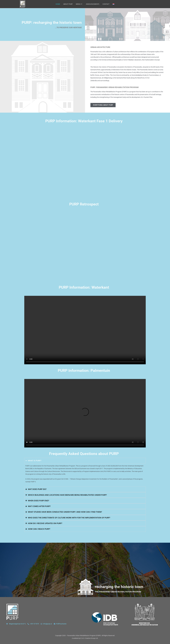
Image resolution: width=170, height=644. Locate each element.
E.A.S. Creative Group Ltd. (89, 638)
